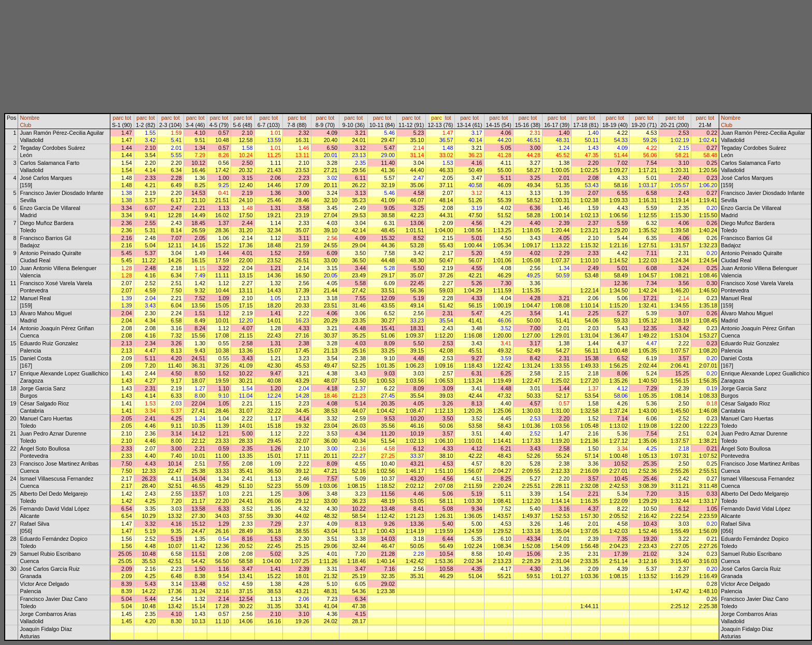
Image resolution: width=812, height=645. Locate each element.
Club (25, 125)
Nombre (30, 118)
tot (128, 118)
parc (118, 118)
